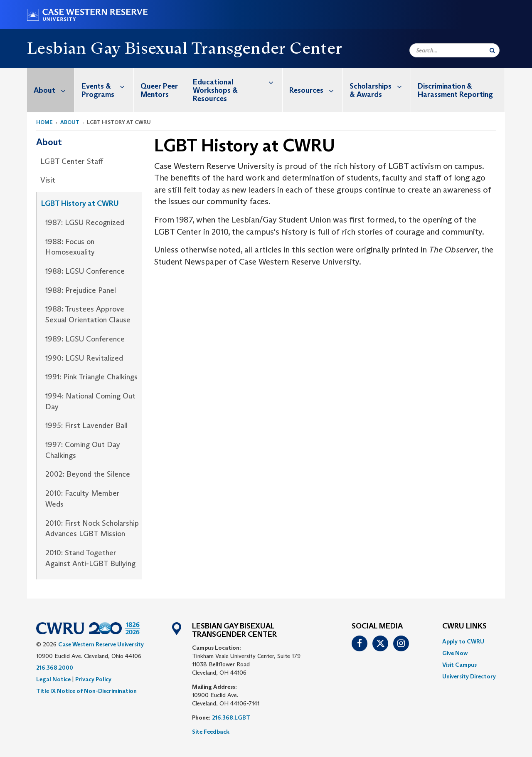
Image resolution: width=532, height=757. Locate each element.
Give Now (455, 653)
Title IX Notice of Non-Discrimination (86, 691)
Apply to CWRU (463, 641)
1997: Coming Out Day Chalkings (83, 450)
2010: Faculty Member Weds (83, 499)
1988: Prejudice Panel (81, 290)
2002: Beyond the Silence (88, 474)
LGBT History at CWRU (80, 203)
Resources (316, 90)
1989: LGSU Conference (85, 339)
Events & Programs (107, 86)
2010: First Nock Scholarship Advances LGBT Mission (92, 529)
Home (44, 122)
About (54, 90)
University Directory (469, 676)
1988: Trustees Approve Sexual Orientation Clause (88, 314)
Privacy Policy (93, 679)
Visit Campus (459, 665)
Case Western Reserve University (101, 644)
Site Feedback (211, 732)
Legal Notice (53, 679)
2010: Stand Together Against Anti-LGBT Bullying (90, 558)
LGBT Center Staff (72, 161)
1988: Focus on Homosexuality (70, 247)
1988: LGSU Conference (85, 271)
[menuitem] (51, 90)
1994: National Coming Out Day (90, 401)
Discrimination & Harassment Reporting (455, 90)
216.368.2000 (55, 668)
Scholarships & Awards (380, 86)
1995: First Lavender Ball (86, 426)
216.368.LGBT (231, 717)
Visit (48, 180)
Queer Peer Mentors (159, 90)
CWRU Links (464, 626)
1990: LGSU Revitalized (84, 358)
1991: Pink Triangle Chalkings (91, 377)
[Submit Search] (492, 50)
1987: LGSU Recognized (85, 223)
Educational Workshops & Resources (238, 85)
